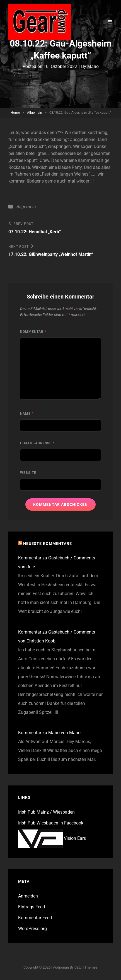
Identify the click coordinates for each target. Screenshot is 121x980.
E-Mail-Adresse (37, 443)
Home (15, 113)
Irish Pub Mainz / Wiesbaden (46, 812)
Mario (93, 66)
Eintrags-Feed (32, 907)
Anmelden (28, 896)
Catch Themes (86, 967)
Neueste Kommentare (48, 544)
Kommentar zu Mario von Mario (49, 733)
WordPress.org (32, 929)
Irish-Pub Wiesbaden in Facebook (51, 823)
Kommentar (33, 332)
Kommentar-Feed (35, 918)
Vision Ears (52, 838)
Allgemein (35, 113)
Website (28, 473)
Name (27, 414)
